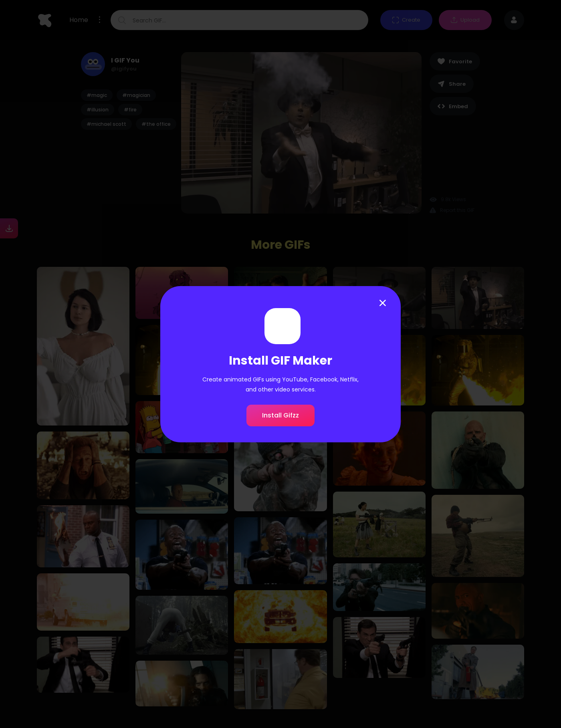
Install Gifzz (280, 415)
